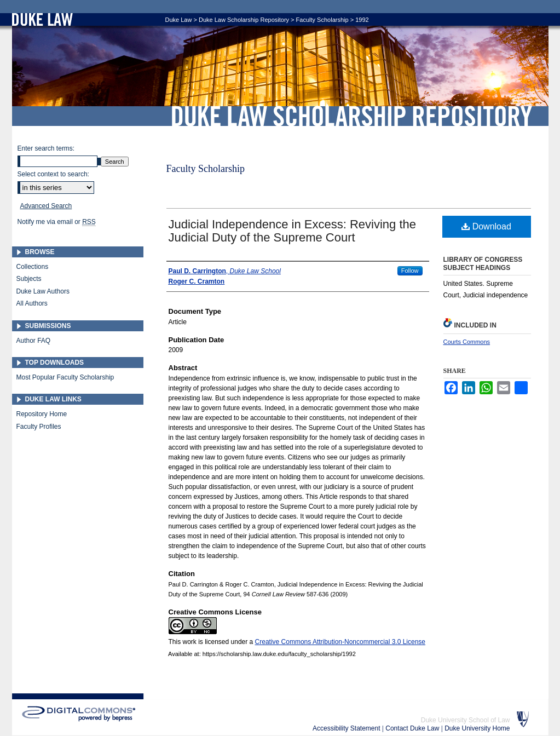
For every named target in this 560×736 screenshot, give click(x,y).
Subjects (29, 279)
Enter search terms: (46, 148)
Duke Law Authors (43, 291)
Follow (410, 271)
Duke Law (179, 20)
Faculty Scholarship (322, 20)
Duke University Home (477, 728)
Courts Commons (467, 342)
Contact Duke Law (413, 728)
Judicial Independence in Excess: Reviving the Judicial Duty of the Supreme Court (293, 231)
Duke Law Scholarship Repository (351, 116)
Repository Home (42, 414)
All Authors (32, 303)
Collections (33, 267)
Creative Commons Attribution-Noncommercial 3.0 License (340, 642)
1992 (362, 20)
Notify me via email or (57, 222)
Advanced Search (46, 206)
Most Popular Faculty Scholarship (65, 377)
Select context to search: (53, 174)
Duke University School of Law (466, 720)
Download (486, 226)
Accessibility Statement (347, 728)
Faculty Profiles (39, 427)
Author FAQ (34, 341)
